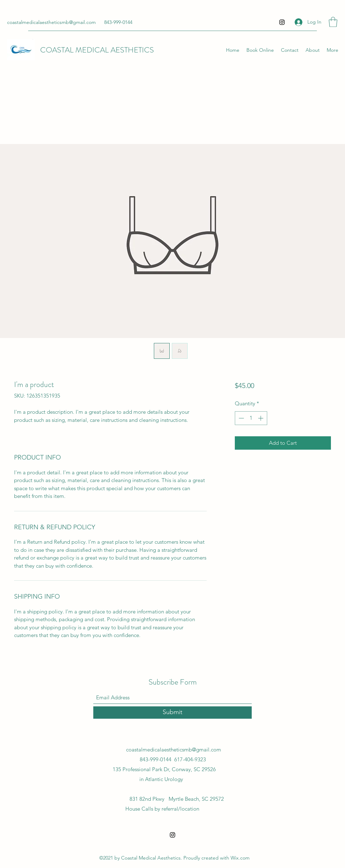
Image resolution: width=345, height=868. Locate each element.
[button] (333, 22)
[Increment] (261, 418)
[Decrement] (241, 418)
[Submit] (172, 713)
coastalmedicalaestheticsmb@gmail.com (51, 22)
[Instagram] (282, 22)
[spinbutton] (251, 418)
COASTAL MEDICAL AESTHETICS (97, 50)
